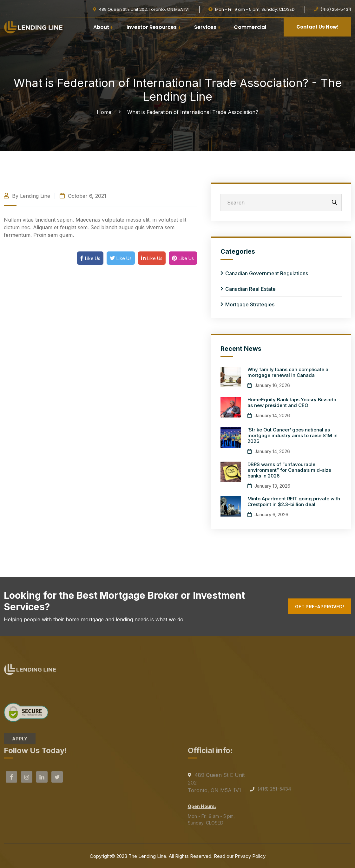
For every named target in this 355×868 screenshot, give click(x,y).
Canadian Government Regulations (267, 273)
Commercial (250, 27)
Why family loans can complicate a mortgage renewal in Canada (288, 372)
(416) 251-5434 (274, 791)
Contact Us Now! (317, 27)
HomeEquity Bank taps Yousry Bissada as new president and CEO (292, 402)
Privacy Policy (250, 856)
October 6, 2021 (83, 196)
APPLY (20, 741)
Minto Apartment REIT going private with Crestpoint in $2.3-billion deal (294, 501)
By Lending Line (27, 196)
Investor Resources (152, 27)
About (101, 27)
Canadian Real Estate (250, 289)
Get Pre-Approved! (319, 607)
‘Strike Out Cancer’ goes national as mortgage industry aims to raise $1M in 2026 (293, 435)
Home (106, 112)
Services (205, 27)
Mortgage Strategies (250, 304)
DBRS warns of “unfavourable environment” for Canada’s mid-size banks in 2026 (289, 470)
